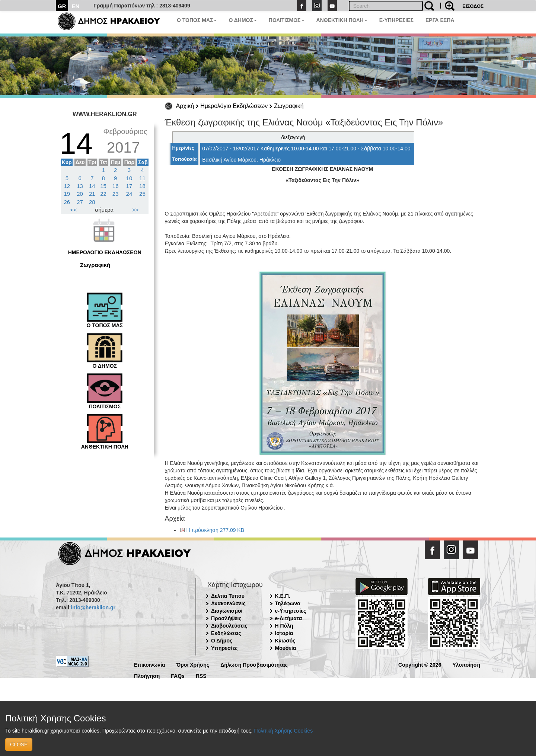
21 (92, 194)
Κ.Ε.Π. (283, 596)
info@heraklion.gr (93, 607)
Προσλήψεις (226, 618)
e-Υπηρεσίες (291, 611)
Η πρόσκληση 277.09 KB (216, 530)
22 (103, 194)
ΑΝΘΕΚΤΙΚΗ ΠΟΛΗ (342, 20)
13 (80, 186)
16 (116, 186)
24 (129, 194)
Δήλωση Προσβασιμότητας (254, 664)
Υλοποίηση (466, 664)
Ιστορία (284, 633)
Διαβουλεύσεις (229, 626)
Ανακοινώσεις (228, 603)
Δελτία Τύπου (228, 596)
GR (62, 6)
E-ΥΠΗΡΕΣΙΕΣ (396, 20)
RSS (201, 675)
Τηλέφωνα (288, 603)
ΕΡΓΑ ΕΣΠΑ (440, 20)
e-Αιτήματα (289, 618)
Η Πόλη (284, 626)
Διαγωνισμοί (227, 611)
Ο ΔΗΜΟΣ (243, 20)
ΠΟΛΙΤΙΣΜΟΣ (287, 20)
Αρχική (185, 106)
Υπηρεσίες (224, 648)
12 (67, 186)
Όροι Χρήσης (193, 664)
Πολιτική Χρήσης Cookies (283, 731)
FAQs (178, 675)
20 (80, 194)
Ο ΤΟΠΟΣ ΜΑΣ (197, 20)
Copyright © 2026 (420, 664)
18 (142, 186)
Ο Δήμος (222, 641)
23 (116, 194)
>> (135, 210)
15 (103, 186)
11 (142, 178)
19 (67, 194)
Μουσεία (286, 648)
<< (74, 210)
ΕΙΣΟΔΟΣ (473, 6)
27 (80, 202)
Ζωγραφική (289, 106)
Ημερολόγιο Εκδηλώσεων (234, 106)
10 (129, 178)
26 (67, 202)
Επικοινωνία (150, 664)
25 (142, 194)
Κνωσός (285, 641)
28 (92, 202)
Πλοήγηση (147, 675)
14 (92, 186)
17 (129, 186)
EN (76, 6)
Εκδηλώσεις (226, 633)
